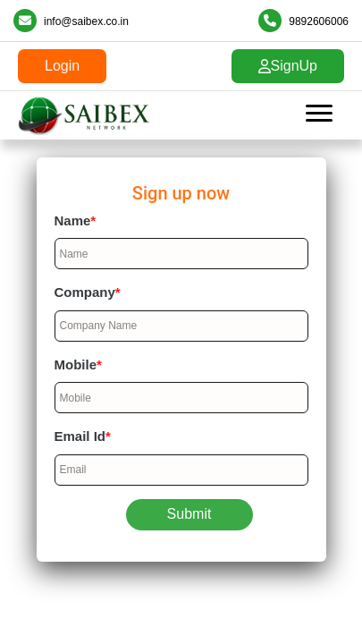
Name (76, 220)
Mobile (78, 364)
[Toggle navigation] (319, 115)
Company (88, 292)
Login (62, 66)
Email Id (83, 436)
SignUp (288, 66)
